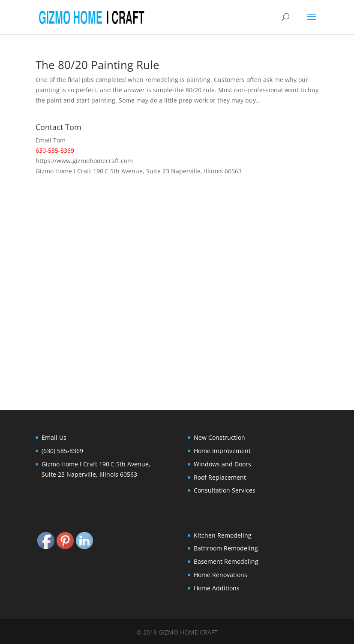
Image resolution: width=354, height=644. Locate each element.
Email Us (54, 437)
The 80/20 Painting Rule (97, 65)
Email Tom (51, 140)
